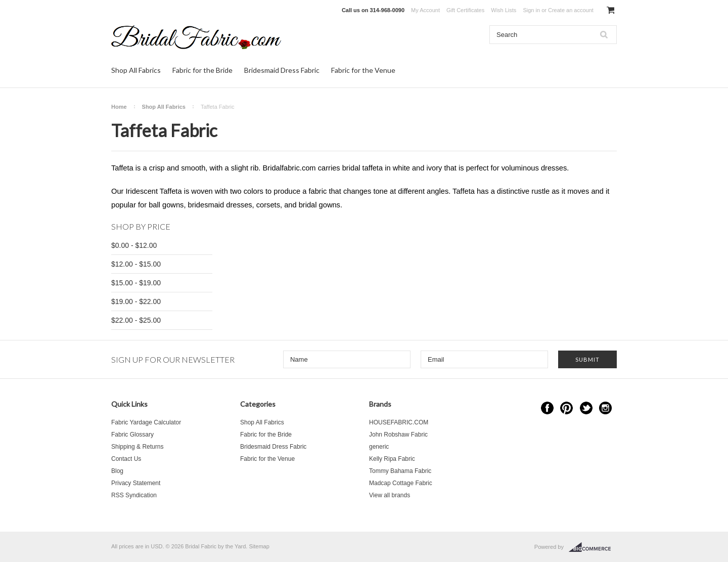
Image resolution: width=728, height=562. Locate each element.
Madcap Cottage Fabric (401, 483)
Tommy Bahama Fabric (400, 471)
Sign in (531, 10)
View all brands (390, 495)
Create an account (571, 10)
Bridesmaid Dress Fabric (282, 70)
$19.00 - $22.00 (136, 301)
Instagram (605, 408)
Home (119, 107)
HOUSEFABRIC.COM (399, 422)
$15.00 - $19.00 (136, 283)
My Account (425, 10)
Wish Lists (504, 10)
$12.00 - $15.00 (136, 264)
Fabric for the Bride (202, 70)
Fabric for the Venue (363, 70)
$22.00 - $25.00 (136, 320)
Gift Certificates (465, 10)
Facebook (547, 408)
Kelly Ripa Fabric (392, 459)
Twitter (586, 408)
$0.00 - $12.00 (134, 245)
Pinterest (566, 408)
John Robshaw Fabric (398, 435)
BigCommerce (593, 547)
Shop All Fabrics (136, 70)
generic (379, 447)
